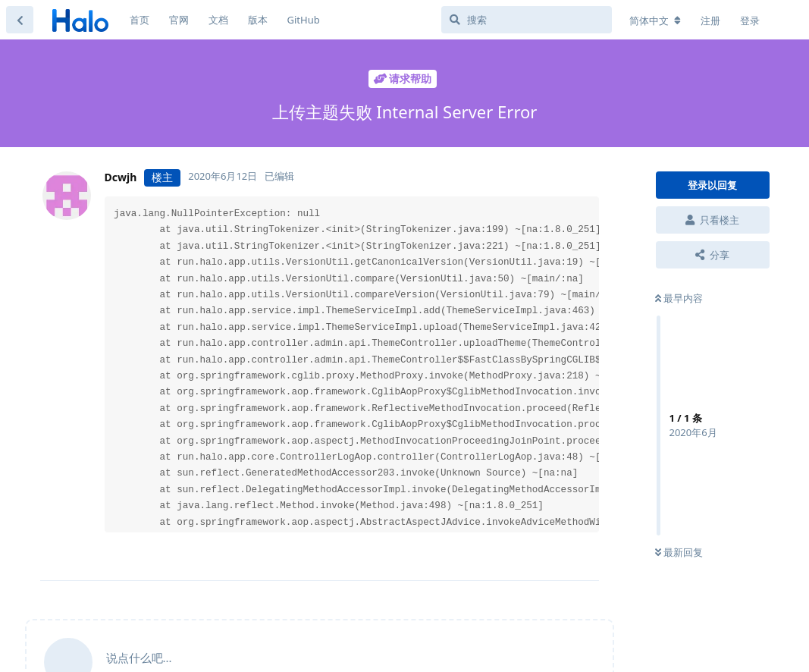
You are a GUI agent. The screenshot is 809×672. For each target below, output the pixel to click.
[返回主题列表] (20, 20)
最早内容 (679, 298)
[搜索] (527, 20)
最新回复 (679, 552)
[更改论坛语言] (655, 20)
